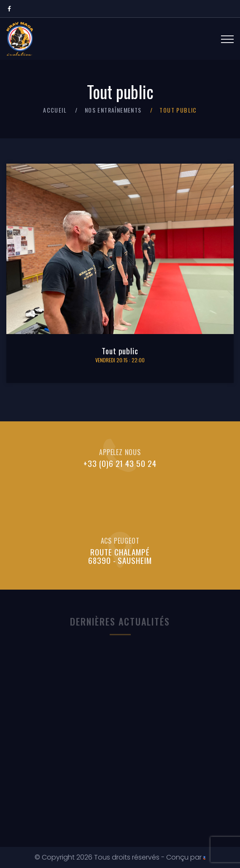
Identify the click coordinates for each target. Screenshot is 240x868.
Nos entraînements (113, 110)
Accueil (55, 110)
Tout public (120, 351)
